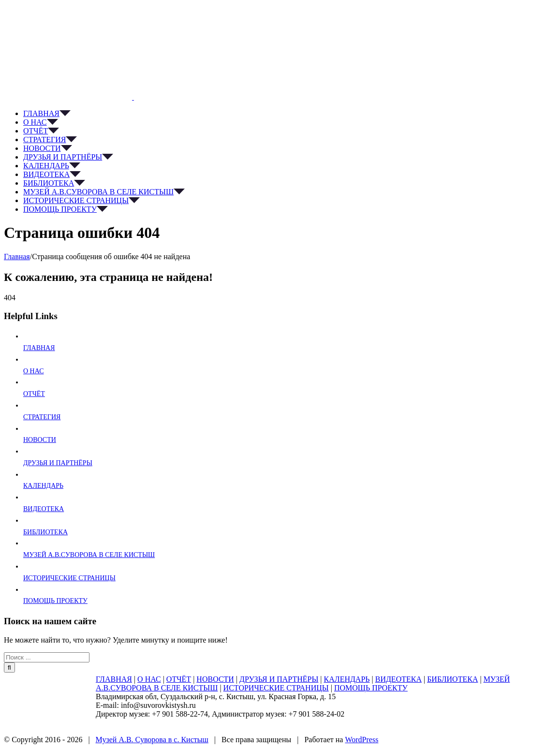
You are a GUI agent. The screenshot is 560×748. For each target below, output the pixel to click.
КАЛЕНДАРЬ (43, 486)
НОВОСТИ (40, 440)
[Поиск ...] (47, 657)
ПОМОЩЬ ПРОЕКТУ (55, 601)
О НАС (33, 371)
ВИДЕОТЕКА (44, 509)
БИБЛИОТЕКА (45, 532)
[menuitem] (290, 114)
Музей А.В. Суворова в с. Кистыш (152, 740)
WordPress (361, 740)
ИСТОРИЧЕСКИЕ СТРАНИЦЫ (69, 578)
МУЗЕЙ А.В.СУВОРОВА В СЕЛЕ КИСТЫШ (89, 555)
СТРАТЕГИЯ (42, 417)
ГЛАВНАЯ (39, 348)
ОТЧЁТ (34, 394)
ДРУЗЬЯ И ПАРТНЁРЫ (58, 463)
